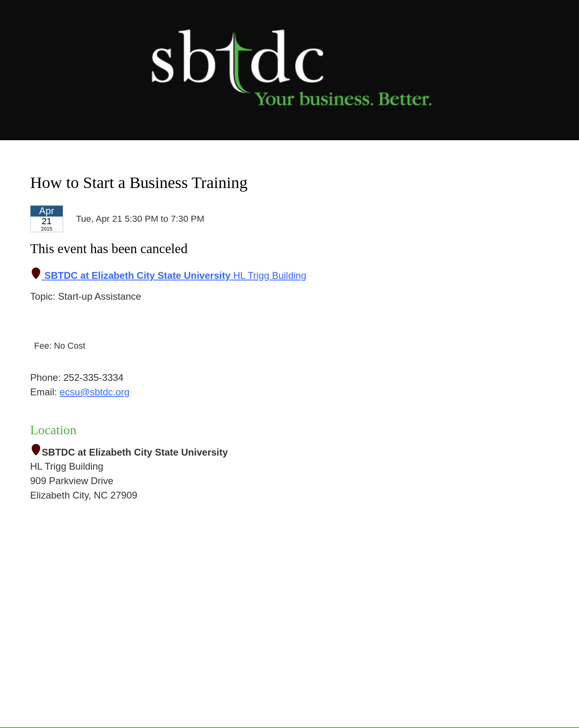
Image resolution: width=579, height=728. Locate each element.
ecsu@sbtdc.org (94, 392)
